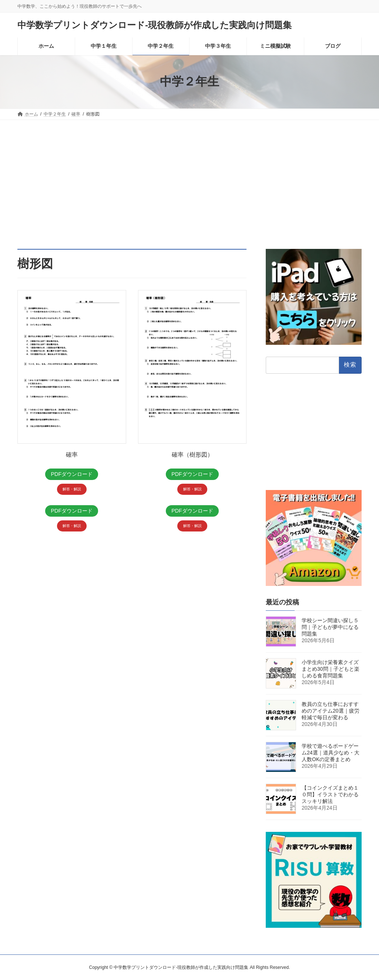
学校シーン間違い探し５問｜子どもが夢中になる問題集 (330, 627)
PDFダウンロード (72, 474)
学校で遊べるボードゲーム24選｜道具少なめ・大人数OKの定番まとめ (331, 753)
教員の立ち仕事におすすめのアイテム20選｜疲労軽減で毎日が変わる (331, 711)
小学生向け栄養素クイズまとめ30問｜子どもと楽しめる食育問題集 (331, 669)
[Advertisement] (189, 176)
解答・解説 (72, 490)
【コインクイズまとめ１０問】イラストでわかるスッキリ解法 (330, 794)
